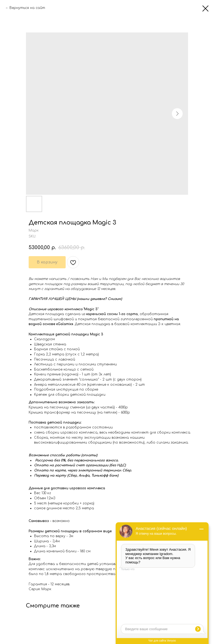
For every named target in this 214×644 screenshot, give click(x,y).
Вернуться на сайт (27, 8)
